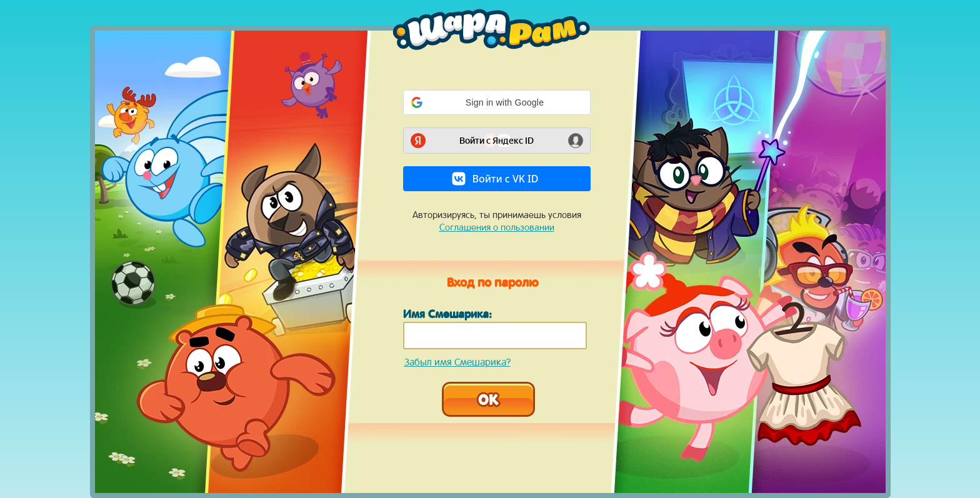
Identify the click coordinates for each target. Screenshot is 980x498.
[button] (497, 102)
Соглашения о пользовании (497, 227)
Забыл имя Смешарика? (457, 362)
